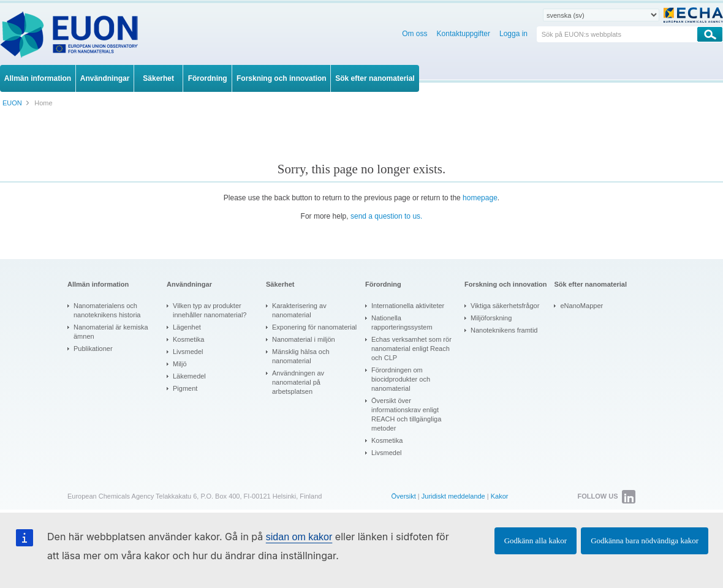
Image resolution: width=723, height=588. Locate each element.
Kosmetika (188, 339)
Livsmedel (188, 352)
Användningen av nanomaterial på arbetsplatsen (298, 382)
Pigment (185, 388)
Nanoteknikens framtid (504, 330)
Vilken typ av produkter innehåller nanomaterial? (210, 310)
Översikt (403, 496)
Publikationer (93, 349)
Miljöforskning (491, 318)
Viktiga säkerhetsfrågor (505, 306)
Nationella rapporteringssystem (402, 322)
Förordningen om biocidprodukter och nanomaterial (401, 379)
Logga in (513, 34)
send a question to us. (386, 216)
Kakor (500, 496)
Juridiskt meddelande (453, 496)
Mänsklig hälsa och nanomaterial (301, 356)
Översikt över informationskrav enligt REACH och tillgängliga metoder (406, 414)
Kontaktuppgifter (464, 34)
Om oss (414, 34)
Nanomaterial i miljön (304, 339)
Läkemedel (189, 376)
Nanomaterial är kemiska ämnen (111, 332)
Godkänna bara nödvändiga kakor (645, 541)
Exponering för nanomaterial (314, 327)
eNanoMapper (581, 306)
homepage (480, 198)
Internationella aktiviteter (408, 306)
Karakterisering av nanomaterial (299, 310)
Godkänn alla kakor (536, 541)
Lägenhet (187, 327)
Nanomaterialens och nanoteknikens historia (107, 310)
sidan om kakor (299, 537)
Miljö (180, 364)
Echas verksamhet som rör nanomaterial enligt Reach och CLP (411, 349)
